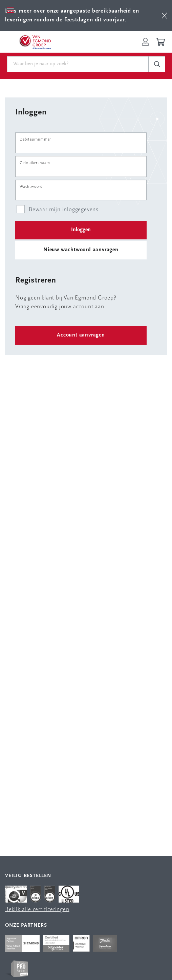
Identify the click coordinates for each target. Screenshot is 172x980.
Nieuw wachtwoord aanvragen (81, 250)
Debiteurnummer (35, 140)
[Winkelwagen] (161, 42)
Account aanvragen (81, 335)
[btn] (164, 15)
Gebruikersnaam (35, 163)
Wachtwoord (31, 187)
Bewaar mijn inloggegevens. (64, 210)
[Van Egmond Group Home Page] (35, 42)
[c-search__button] (157, 64)
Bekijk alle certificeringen (37, 910)
